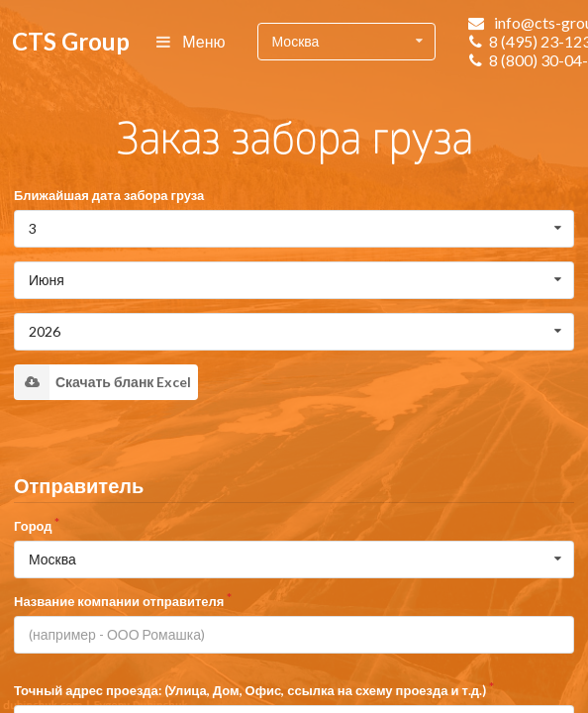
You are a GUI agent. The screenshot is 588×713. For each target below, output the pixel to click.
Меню (192, 41)
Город (33, 526)
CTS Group (71, 41)
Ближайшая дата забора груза (109, 195)
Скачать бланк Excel (102, 382)
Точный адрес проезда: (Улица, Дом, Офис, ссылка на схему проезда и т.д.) (250, 690)
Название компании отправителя (119, 601)
